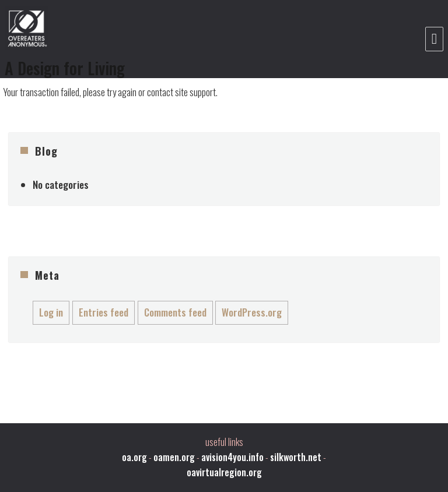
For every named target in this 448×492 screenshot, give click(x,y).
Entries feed (104, 312)
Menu (434, 39)
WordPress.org (252, 312)
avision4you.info (232, 457)
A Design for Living (65, 68)
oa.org (134, 457)
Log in (51, 312)
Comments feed (175, 312)
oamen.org (174, 457)
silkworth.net (296, 457)
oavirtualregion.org (224, 472)
